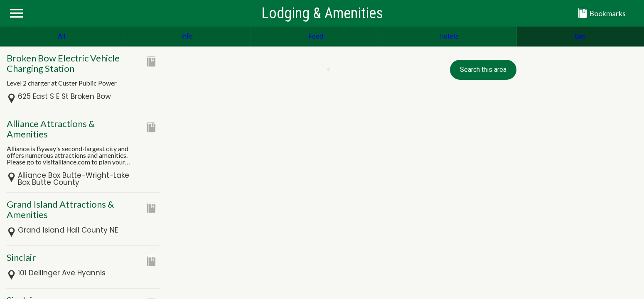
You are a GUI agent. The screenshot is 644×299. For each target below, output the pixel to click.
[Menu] (17, 13)
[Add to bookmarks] (151, 61)
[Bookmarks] (607, 13)
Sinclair (21, 257)
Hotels (449, 36)
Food (316, 36)
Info (187, 36)
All (61, 36)
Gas (580, 36)
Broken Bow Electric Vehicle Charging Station (63, 63)
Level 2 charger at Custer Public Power (62, 83)
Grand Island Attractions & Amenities (60, 209)
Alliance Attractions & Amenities (51, 129)
